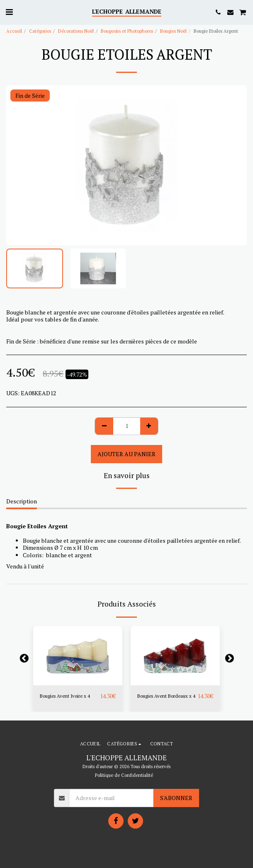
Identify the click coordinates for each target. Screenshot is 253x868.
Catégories (40, 31)
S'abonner (176, 798)
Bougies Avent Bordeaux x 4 (166, 696)
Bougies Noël (173, 31)
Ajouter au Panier (126, 454)
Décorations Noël (76, 31)
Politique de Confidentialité (124, 775)
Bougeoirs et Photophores (127, 31)
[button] (9, 12)
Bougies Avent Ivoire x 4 (65, 696)
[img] (78, 656)
